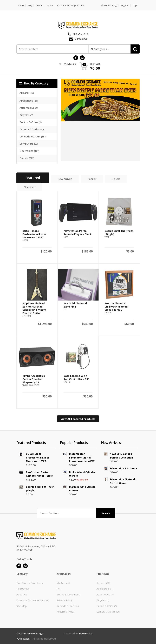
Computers (29, 144)
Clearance (29, 189)
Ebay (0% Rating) (109, 5)
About (50, 5)
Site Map (22, 606)
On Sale (116, 180)
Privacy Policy (64, 600)
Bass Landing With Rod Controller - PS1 (76, 379)
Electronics (29, 151)
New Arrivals (65, 180)
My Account (63, 583)
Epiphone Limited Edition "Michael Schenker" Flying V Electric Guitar (34, 310)
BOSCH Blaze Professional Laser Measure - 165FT (34, 236)
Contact (40, 5)
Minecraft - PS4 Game (124, 468)
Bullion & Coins (31, 122)
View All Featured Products (78, 420)
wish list (67, 64)
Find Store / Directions (30, 583)
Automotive (29, 108)
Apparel (27, 93)
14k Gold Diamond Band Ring (75, 306)
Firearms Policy (65, 612)
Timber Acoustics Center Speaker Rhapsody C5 (34, 381)
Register (125, 5)
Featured (33, 179)
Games (27, 158)
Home (21, 5)
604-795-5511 (81, 34)
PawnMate (86, 633)
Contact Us (81, 39)
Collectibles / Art (33, 136)
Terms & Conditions (68, 594)
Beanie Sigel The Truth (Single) (119, 234)
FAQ (30, 5)
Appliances (29, 101)
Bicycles (26, 115)
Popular (92, 180)
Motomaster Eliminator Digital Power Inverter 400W (82, 457)
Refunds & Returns (68, 606)
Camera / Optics (32, 129)
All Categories (99, 49)
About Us (22, 594)
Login (135, 5)
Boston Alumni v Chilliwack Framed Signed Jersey (116, 308)
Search (106, 513)
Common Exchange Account (71, 5)
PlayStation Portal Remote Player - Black (77, 234)
